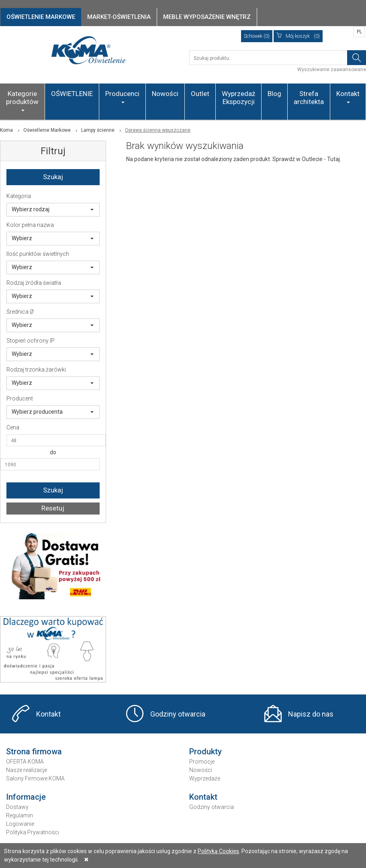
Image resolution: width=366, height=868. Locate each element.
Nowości (165, 94)
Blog (274, 94)
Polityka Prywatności (33, 832)
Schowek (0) (257, 36)
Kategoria (19, 196)
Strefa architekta (309, 98)
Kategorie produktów (22, 100)
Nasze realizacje (27, 770)
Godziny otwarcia (178, 714)
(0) (298, 36)
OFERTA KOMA (25, 762)
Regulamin (19, 815)
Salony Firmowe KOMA (35, 778)
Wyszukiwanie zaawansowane (332, 69)
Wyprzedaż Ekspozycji (238, 98)
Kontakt (348, 96)
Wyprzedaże (205, 778)
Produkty (205, 752)
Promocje (202, 762)
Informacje (26, 797)
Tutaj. (334, 159)
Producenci (122, 96)
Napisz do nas (311, 714)
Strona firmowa (34, 752)
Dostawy (17, 807)
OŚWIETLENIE (72, 94)
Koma (6, 130)
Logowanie (20, 824)
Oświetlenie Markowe (47, 130)
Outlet (200, 94)
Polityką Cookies (218, 851)
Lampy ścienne (98, 130)
